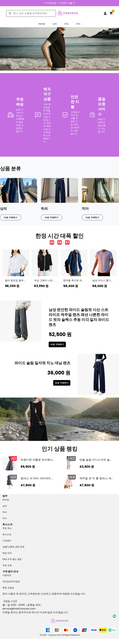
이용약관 (7, 575)
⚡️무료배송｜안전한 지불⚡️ (59, 3)
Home (42, 24)
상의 (55, 24)
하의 (66, 24)
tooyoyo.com (27, 609)
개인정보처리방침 (11, 581)
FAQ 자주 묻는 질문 (12, 559)
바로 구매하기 (11, 218)
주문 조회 (7, 565)
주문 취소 (7, 528)
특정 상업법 (8, 588)
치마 (78, 24)
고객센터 (7, 541)
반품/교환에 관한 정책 (13, 547)
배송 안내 (7, 553)
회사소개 (7, 534)
